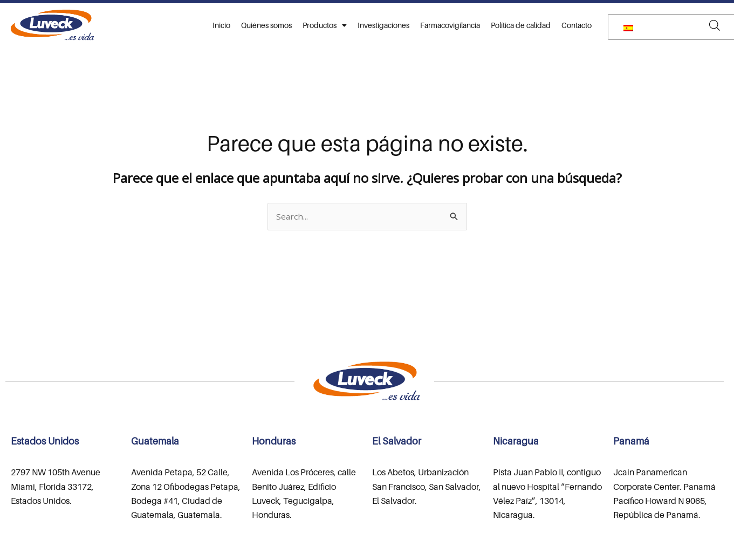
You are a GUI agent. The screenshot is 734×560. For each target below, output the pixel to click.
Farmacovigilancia (450, 25)
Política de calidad (521, 25)
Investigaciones (383, 25)
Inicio (221, 25)
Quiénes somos (266, 25)
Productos (325, 25)
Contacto (577, 25)
